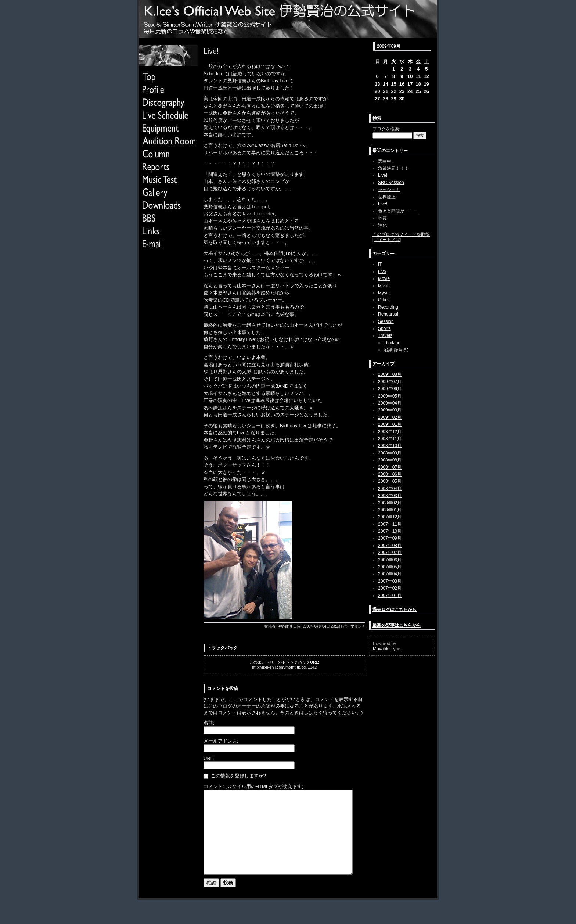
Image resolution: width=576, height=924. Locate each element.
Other (384, 300)
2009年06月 (390, 389)
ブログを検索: (386, 129)
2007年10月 (390, 531)
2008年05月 (390, 481)
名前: (209, 723)
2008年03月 (390, 496)
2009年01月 (390, 424)
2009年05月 (390, 396)
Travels (385, 335)
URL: (209, 758)
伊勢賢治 (285, 626)
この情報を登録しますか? (235, 776)
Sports (384, 328)
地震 (382, 218)
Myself (384, 293)
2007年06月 (390, 560)
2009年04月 (390, 403)
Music (384, 286)
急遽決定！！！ (393, 168)
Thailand (392, 343)
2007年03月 (390, 581)
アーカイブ (384, 364)
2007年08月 (390, 546)
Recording (388, 307)
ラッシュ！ (389, 190)
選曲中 (385, 161)
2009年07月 (390, 382)
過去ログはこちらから (395, 610)
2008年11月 (390, 439)
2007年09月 (390, 538)
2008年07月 (390, 467)
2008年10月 (390, 446)
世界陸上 (387, 197)
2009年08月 (390, 374)
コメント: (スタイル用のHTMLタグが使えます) (253, 786)
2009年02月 (390, 417)
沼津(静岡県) (396, 350)
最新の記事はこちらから (397, 625)
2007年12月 (390, 517)
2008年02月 (390, 503)
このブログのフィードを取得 (401, 234)
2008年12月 (390, 432)
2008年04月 (390, 489)
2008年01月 (390, 510)
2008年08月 (390, 460)
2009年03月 (390, 410)
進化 (382, 225)
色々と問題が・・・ (398, 211)
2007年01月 (390, 596)
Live (382, 272)
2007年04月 (390, 574)
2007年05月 (390, 567)
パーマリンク (354, 626)
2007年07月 (390, 553)
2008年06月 (390, 474)
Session (386, 321)
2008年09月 (390, 453)
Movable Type (387, 649)
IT (380, 264)
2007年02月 (390, 588)
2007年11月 (390, 524)
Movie (384, 278)
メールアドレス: (221, 741)
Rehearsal (388, 314)
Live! (383, 175)
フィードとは (387, 240)
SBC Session (391, 183)
